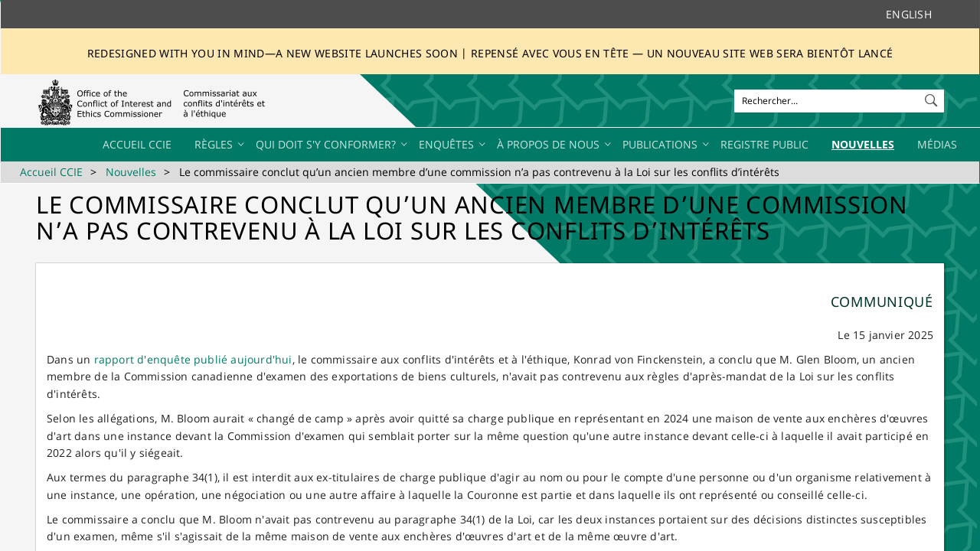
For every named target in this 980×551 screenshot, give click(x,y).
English (909, 14)
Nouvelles (131, 172)
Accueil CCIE (51, 172)
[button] (933, 97)
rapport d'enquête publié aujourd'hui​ (193, 359)
